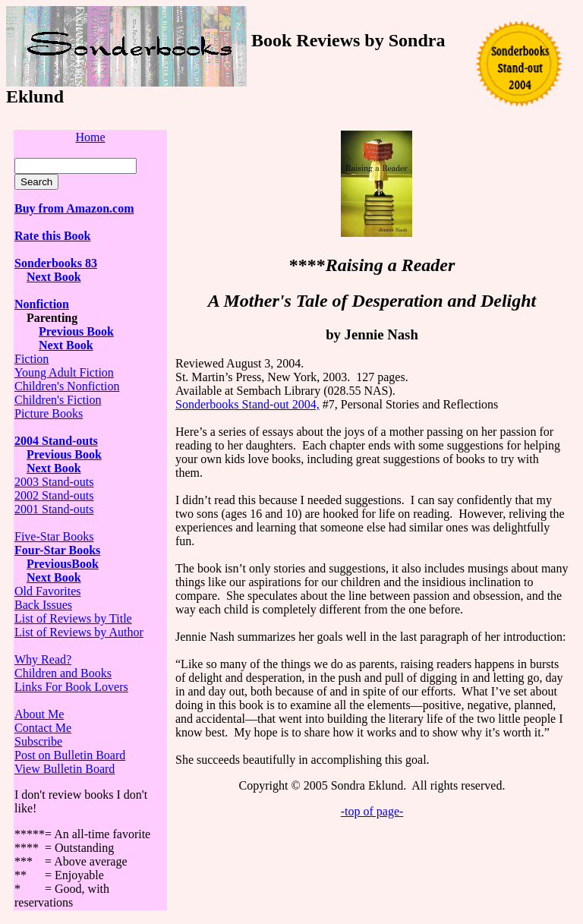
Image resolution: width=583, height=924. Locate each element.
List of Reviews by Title (73, 618)
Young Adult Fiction (64, 372)
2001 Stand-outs (54, 509)
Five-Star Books (54, 536)
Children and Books (63, 673)
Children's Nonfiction (67, 386)
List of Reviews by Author (79, 632)
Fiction (32, 359)
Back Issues (43, 605)
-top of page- (372, 811)
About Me (39, 714)
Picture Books (49, 413)
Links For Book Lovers (71, 687)
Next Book (54, 577)
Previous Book (76, 331)
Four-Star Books (57, 550)
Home (90, 137)
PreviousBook (63, 564)
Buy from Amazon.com (74, 208)
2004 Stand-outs (56, 441)
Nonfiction (42, 304)
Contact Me (43, 728)
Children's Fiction (58, 400)
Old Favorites (48, 591)
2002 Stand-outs (54, 495)
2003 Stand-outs (54, 482)
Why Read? (43, 659)
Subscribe (38, 741)
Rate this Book (52, 236)
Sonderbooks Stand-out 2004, (247, 404)
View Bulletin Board (65, 769)
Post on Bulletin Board (70, 755)
